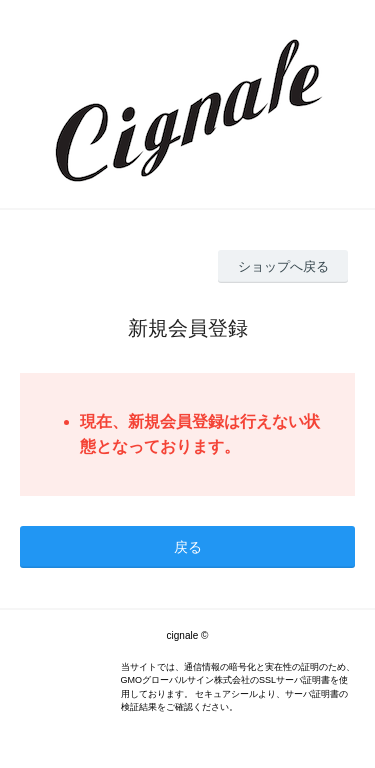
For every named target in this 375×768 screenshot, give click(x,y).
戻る (188, 547)
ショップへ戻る (283, 266)
